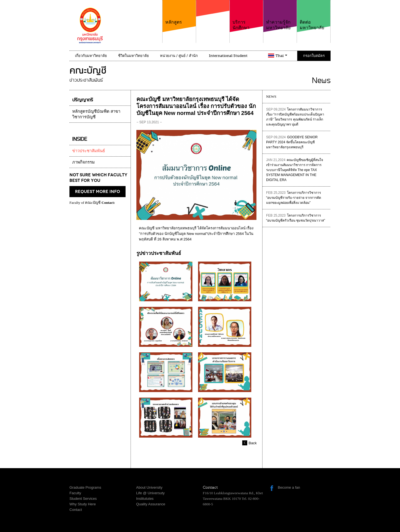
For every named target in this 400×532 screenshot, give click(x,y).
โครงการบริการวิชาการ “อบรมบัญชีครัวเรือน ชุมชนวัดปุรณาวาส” (296, 218)
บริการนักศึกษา (246, 15)
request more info (97, 192)
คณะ (213, 19)
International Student (228, 56)
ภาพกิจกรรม (83, 162)
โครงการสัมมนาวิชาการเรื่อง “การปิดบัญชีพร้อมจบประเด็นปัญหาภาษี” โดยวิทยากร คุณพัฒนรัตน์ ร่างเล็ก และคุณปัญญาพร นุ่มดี (295, 117)
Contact (76, 510)
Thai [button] (281, 56)
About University (149, 487)
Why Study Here (83, 504)
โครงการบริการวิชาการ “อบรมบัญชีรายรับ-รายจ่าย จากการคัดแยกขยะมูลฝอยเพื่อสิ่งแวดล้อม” (294, 198)
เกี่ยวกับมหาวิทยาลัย (91, 56)
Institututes (145, 499)
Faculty (75, 493)
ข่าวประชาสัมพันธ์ (89, 151)
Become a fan (289, 487)
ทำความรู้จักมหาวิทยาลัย (280, 15)
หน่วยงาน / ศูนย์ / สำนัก (179, 56)
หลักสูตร (179, 12)
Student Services (83, 499)
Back (253, 443)
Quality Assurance (151, 504)
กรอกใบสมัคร (314, 56)
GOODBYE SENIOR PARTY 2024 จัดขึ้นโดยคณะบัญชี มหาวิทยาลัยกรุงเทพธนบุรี (292, 142)
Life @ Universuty (150, 493)
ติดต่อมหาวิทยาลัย (314, 15)
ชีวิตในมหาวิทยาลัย (133, 56)
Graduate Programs (85, 487)
